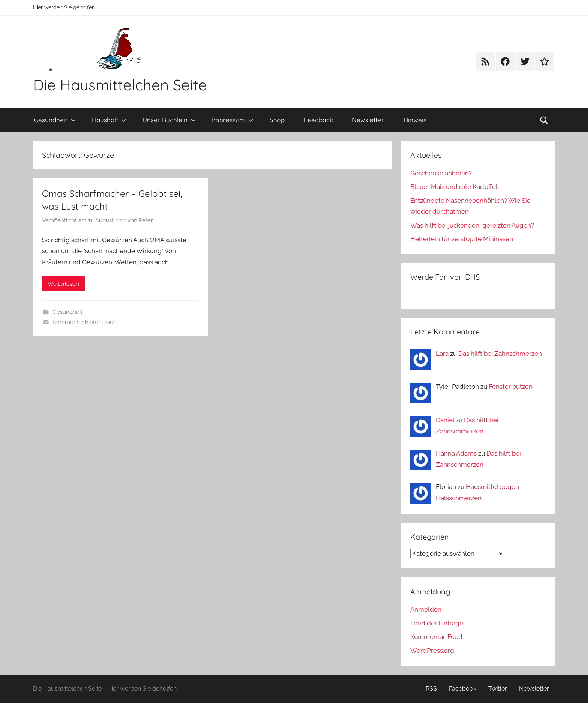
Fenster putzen (511, 387)
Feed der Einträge (437, 623)
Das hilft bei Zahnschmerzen (500, 354)
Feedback (318, 120)
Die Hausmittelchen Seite (120, 85)
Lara (442, 354)
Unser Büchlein (169, 120)
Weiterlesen (63, 284)
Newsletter (368, 120)
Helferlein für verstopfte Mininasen (462, 239)
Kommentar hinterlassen (85, 322)
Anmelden (426, 609)
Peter (146, 220)
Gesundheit (55, 120)
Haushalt (109, 120)
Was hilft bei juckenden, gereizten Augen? (472, 225)
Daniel (445, 420)
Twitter (498, 689)
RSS (431, 689)
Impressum (233, 120)
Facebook (463, 689)
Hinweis (415, 120)
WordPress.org (432, 651)
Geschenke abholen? (441, 173)
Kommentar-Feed (436, 637)
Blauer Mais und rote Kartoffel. (454, 187)
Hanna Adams (456, 453)
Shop (277, 120)
